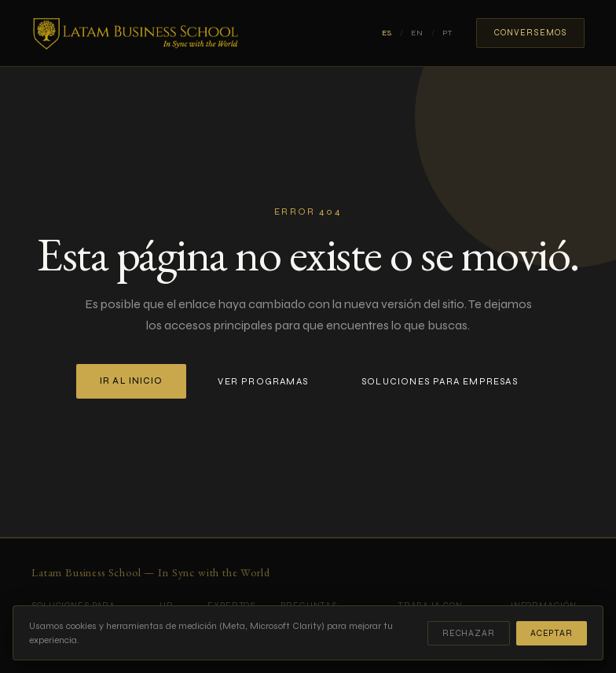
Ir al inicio (131, 381)
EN (417, 33)
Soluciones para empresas (440, 381)
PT (447, 33)
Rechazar (469, 633)
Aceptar (552, 633)
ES (387, 33)
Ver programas (263, 381)
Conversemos (530, 33)
